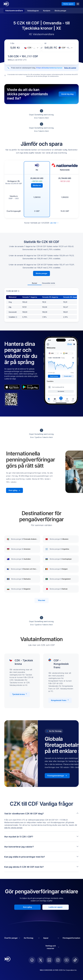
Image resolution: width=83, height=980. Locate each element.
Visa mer (42, 600)
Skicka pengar (60, 11)
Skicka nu (37, 185)
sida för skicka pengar (13, 828)
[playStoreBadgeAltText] (30, 387)
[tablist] (41, 283)
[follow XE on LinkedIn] (49, 960)
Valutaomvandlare (14, 11)
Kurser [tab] (35, 283)
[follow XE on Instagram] (58, 960)
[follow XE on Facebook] (32, 960)
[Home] (6, 4)
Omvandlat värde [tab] (48, 283)
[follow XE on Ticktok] (75, 960)
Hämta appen (68, 4)
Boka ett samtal (70, 68)
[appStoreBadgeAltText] (12, 387)
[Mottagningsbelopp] (14, 48)
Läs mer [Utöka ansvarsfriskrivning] (54, 223)
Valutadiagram (33, 11)
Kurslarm (47, 11)
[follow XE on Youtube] (67, 960)
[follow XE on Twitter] (41, 960)
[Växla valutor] (41, 48)
